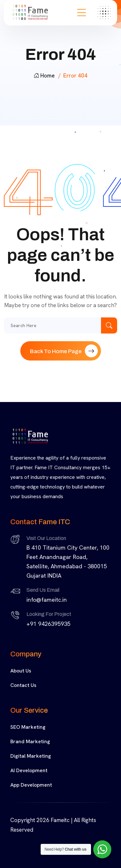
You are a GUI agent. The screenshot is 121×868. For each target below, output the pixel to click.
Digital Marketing (31, 756)
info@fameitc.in (47, 600)
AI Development (29, 770)
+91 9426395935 (48, 624)
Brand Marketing (30, 741)
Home (44, 76)
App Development (31, 785)
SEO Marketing (28, 727)
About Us (21, 671)
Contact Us (23, 685)
